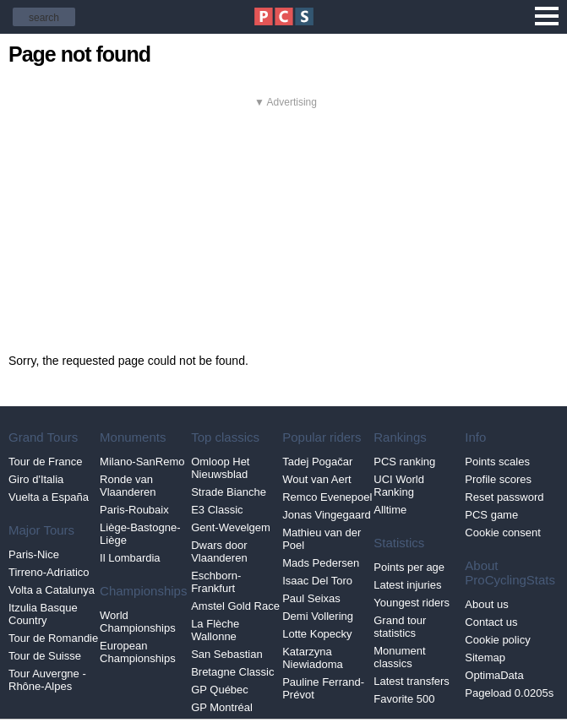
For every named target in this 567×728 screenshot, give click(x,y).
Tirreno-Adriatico (49, 572)
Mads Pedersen (321, 563)
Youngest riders (412, 603)
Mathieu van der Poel (322, 539)
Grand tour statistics (400, 627)
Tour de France (45, 462)
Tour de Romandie (53, 638)
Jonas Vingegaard (327, 515)
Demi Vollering (318, 616)
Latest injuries (407, 585)
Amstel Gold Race (235, 606)
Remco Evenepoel (327, 497)
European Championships (138, 652)
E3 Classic (217, 510)
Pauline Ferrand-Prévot (323, 688)
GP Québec (220, 690)
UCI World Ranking (399, 486)
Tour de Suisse (45, 656)
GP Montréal (222, 707)
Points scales (497, 462)
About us (486, 604)
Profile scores (498, 479)
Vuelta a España (49, 497)
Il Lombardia (130, 558)
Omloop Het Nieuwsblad (220, 468)
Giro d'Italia (36, 479)
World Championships (138, 622)
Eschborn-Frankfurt (216, 582)
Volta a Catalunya (52, 590)
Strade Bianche (229, 492)
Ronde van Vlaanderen (128, 486)
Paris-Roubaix (134, 510)
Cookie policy (497, 640)
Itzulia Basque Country (43, 614)
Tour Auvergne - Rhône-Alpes (47, 680)
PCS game (491, 515)
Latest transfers (412, 681)
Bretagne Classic (232, 672)
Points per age (409, 567)
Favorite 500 (404, 699)
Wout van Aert (316, 479)
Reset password (504, 497)
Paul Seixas (311, 598)
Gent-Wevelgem (231, 527)
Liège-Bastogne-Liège (140, 534)
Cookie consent (503, 532)
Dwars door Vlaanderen (219, 551)
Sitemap (485, 657)
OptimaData (494, 675)
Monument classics (399, 657)
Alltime (390, 510)
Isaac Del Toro (317, 581)
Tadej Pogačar (317, 462)
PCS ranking (404, 462)
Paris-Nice (34, 554)
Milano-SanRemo (142, 462)
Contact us (491, 622)
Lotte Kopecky (317, 634)
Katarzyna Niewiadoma (313, 658)
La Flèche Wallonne (215, 630)
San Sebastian (227, 654)
